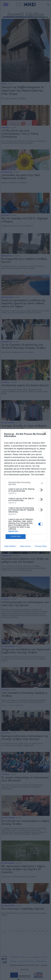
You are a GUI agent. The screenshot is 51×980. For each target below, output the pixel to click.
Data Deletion (10, 546)
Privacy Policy (41, 546)
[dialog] (26, 490)
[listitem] (26, 483)
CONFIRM (16, 537)
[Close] (46, 434)
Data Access (25, 546)
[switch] (41, 490)
